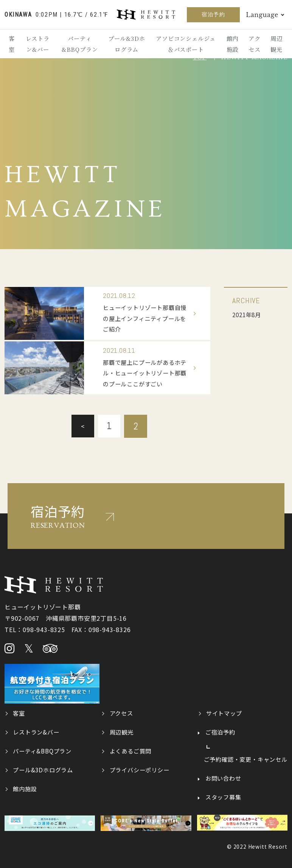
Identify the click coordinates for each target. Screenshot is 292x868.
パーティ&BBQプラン (80, 44)
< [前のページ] (82, 425)
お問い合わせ (223, 777)
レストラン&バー (38, 44)
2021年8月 (248, 315)
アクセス (254, 44)
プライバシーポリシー (140, 769)
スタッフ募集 (223, 796)
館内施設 (232, 44)
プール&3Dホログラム (127, 44)
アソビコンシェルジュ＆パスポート (186, 44)
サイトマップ (224, 712)
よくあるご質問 (131, 750)
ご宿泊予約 (220, 731)
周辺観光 (276, 44)
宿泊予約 (213, 14)
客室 (12, 44)
